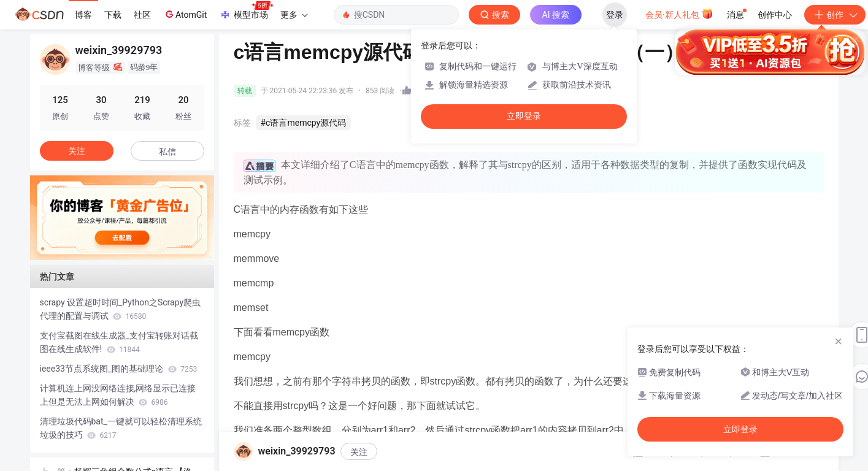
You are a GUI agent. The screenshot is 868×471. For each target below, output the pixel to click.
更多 (294, 15)
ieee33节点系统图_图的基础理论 (119, 369)
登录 (615, 15)
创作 (835, 15)
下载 (113, 15)
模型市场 (246, 11)
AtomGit (185, 14)
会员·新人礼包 (679, 13)
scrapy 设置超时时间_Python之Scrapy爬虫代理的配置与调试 (121, 309)
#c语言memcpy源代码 (304, 123)
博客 (83, 15)
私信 (167, 151)
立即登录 (524, 116)
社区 (142, 15)
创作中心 (775, 15)
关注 (359, 452)
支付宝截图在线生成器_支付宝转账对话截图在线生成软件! (119, 342)
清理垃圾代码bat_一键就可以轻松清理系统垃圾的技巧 (121, 428)
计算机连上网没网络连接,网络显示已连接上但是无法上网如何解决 (118, 395)
